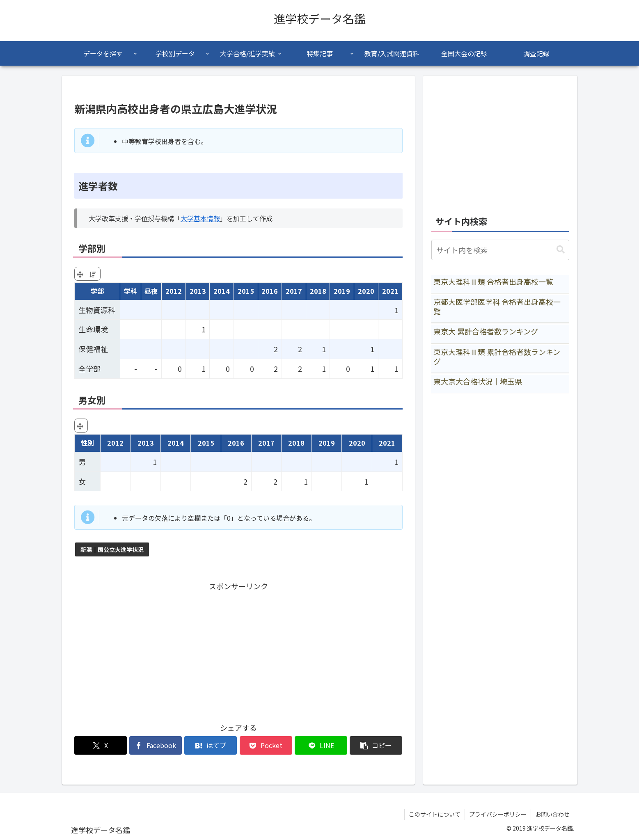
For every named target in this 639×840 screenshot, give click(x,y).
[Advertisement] (238, 650)
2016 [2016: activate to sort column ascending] (270, 291)
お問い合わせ (552, 814)
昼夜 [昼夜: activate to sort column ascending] (151, 291)
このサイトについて (435, 814)
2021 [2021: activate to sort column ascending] (390, 291)
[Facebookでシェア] (156, 745)
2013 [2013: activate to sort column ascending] (198, 291)
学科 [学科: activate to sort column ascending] (131, 291)
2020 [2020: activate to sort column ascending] (366, 291)
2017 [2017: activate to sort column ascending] (294, 291)
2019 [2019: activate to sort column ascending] (342, 291)
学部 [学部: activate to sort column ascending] (97, 291)
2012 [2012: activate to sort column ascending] (174, 291)
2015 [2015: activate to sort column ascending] (246, 291)
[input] (500, 250)
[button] (376, 745)
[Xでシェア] (101, 745)
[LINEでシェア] (321, 745)
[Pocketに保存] (266, 745)
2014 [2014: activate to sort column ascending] (222, 291)
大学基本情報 (200, 218)
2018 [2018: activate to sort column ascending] (318, 291)
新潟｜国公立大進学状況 (112, 549)
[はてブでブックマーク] (211, 745)
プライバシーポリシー (498, 814)
